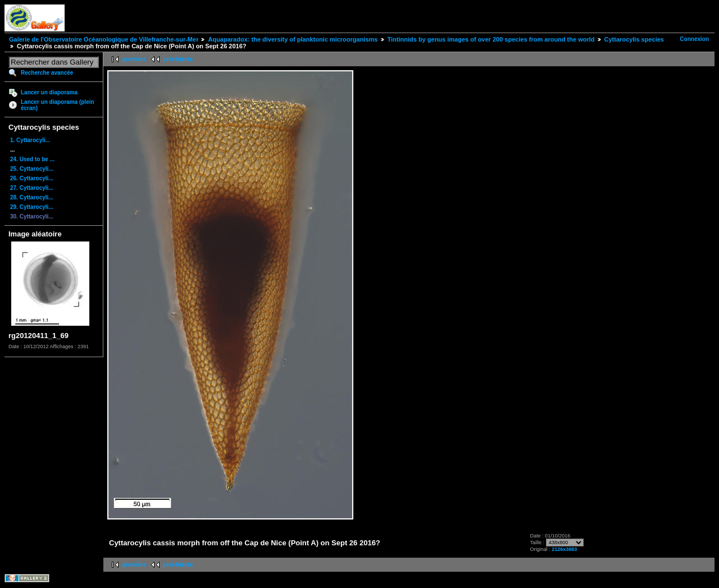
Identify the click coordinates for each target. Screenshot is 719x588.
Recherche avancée (47, 73)
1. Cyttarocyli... (30, 140)
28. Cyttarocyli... (32, 197)
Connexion (694, 39)
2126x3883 (564, 549)
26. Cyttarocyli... (32, 178)
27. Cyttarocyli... (32, 188)
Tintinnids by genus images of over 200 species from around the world (491, 39)
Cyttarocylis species (634, 39)
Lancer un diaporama (49, 92)
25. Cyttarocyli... (32, 169)
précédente (178, 59)
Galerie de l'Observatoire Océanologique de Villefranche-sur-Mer (104, 39)
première (134, 59)
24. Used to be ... (32, 159)
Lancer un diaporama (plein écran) (58, 105)
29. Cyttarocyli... (32, 207)
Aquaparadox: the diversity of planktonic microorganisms (293, 39)
